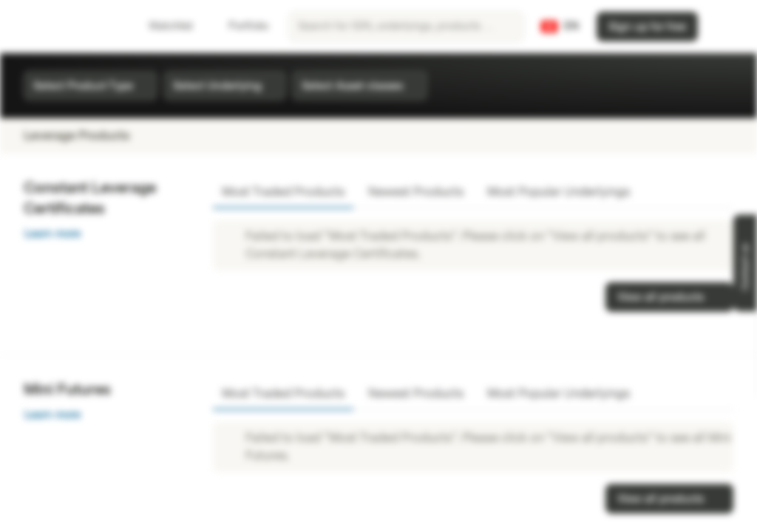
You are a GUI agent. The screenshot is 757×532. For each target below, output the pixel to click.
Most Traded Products (283, 192)
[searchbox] (406, 27)
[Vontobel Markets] (64, 27)
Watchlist (162, 26)
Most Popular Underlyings (559, 192)
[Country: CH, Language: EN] (560, 27)
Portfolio (240, 26)
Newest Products (416, 192)
